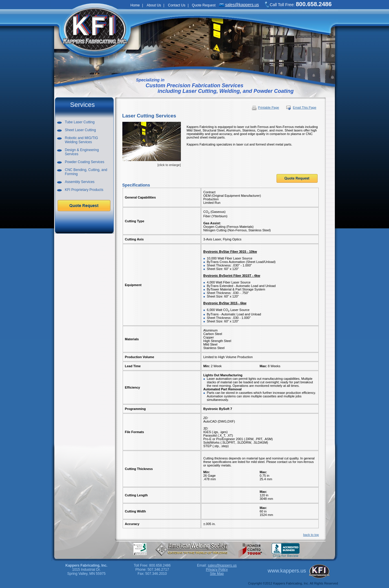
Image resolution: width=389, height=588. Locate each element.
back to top (311, 535)
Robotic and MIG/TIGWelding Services (82, 140)
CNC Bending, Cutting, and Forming (86, 172)
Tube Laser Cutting (80, 122)
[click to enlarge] (152, 144)
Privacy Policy (217, 570)
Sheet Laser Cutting (80, 130)
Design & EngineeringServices (82, 152)
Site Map (217, 574)
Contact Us (177, 5)
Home (135, 5)
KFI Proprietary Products (84, 190)
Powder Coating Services (85, 162)
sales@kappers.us (242, 5)
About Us (154, 5)
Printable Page (265, 107)
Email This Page (305, 107)
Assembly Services (80, 182)
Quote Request (204, 5)
